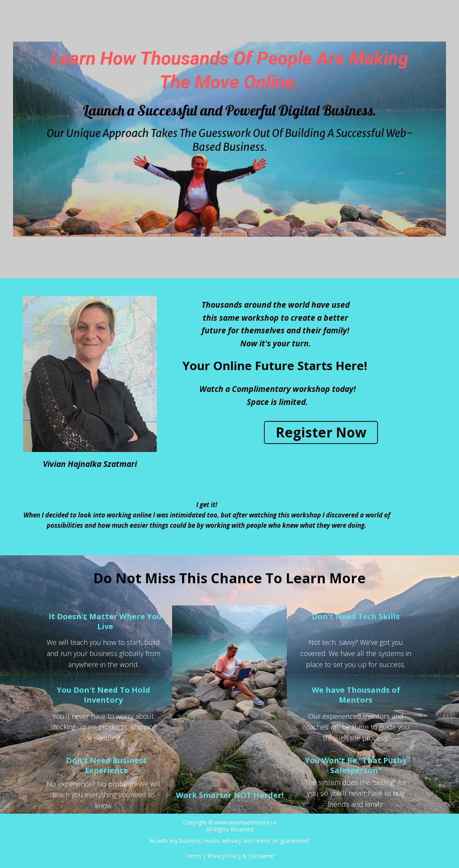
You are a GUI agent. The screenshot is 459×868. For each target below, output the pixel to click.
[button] (321, 432)
